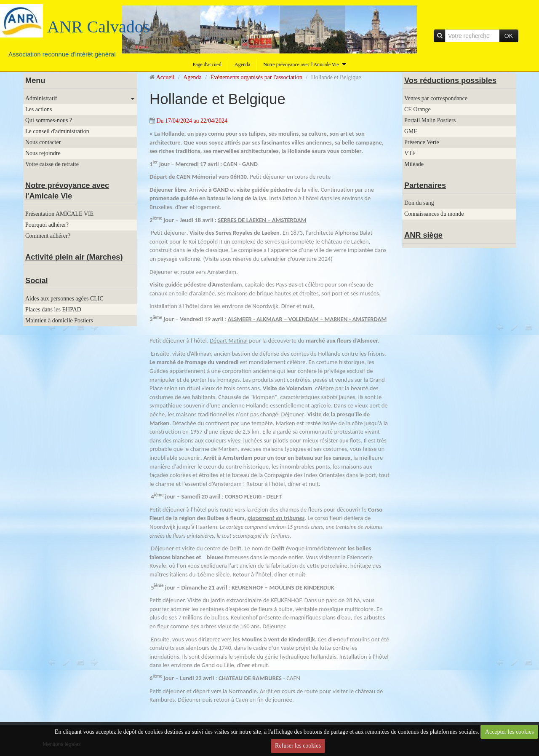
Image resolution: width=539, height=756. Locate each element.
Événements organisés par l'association (256, 77)
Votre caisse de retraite (52, 164)
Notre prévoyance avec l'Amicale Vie (301, 64)
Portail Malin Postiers (430, 120)
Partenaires (425, 185)
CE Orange (418, 109)
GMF (411, 131)
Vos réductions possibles (450, 80)
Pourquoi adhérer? (47, 225)
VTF (410, 153)
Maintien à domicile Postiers (59, 320)
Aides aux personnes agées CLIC (64, 299)
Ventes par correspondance (436, 98)
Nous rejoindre (43, 153)
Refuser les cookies (298, 746)
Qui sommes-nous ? (49, 120)
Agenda (242, 64)
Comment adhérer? (48, 236)
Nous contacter (43, 142)
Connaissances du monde (434, 214)
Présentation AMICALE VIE (59, 214)
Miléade (414, 164)
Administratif (41, 98)
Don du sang (419, 203)
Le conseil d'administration (57, 131)
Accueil (165, 77)
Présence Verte (422, 142)
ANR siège (423, 235)
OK (509, 36)
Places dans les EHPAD (53, 310)
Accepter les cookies (510, 732)
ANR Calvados (98, 27)
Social (37, 281)
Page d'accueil (207, 64)
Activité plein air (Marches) (74, 257)
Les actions (39, 109)
